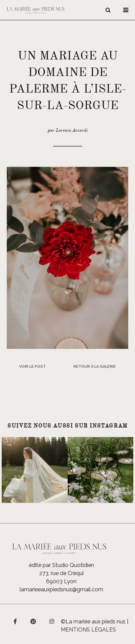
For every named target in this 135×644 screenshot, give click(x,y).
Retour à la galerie (95, 367)
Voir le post (32, 367)
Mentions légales (88, 630)
